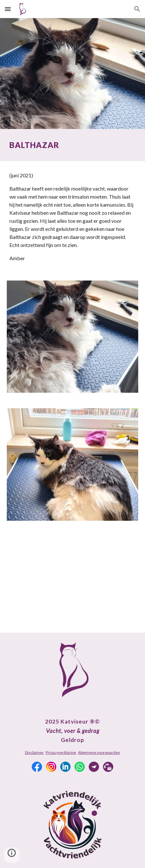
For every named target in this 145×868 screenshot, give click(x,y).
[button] (8, 9)
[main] (72, 145)
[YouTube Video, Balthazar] (72, 581)
